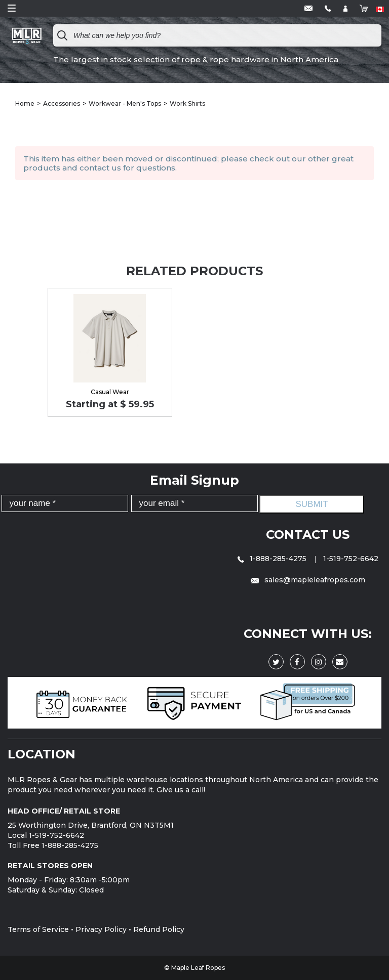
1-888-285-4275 (273, 559)
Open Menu (12, 8)
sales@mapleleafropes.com (308, 580)
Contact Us (308, 535)
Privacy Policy (101, 929)
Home (25, 103)
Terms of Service (38, 929)
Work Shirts (187, 103)
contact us (100, 168)
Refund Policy (159, 929)
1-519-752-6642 (351, 559)
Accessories (62, 103)
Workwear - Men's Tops (125, 103)
